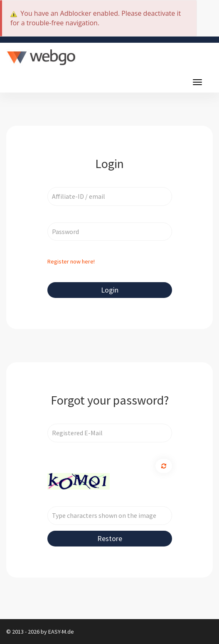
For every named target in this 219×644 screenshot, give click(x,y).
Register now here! (71, 261)
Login (110, 290)
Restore (110, 538)
